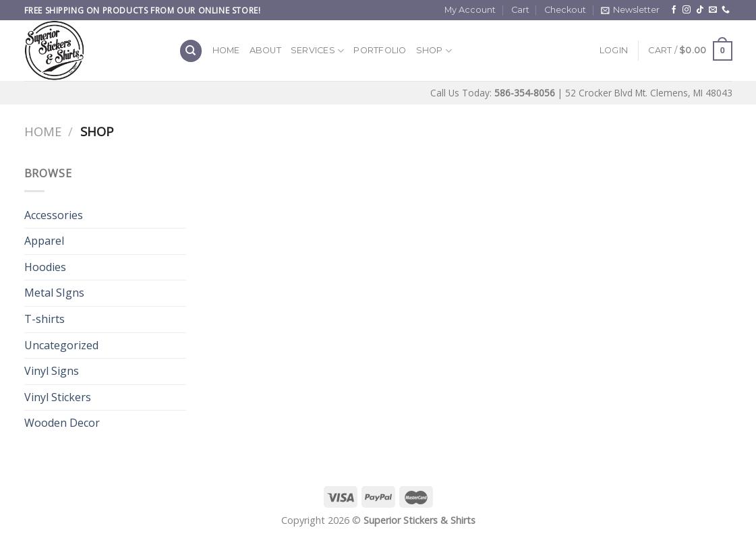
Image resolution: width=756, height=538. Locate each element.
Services (318, 51)
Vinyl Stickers (58, 397)
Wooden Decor (62, 423)
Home (226, 50)
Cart (520, 10)
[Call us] (726, 10)
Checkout (565, 10)
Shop (434, 51)
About (265, 50)
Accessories (54, 215)
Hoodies (45, 267)
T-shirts (45, 319)
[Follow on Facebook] (674, 10)
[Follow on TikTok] (700, 10)
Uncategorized (61, 345)
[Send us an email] (713, 10)
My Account (470, 10)
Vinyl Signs (52, 371)
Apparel (44, 241)
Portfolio (380, 50)
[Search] (191, 51)
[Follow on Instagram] (687, 10)
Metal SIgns (54, 293)
